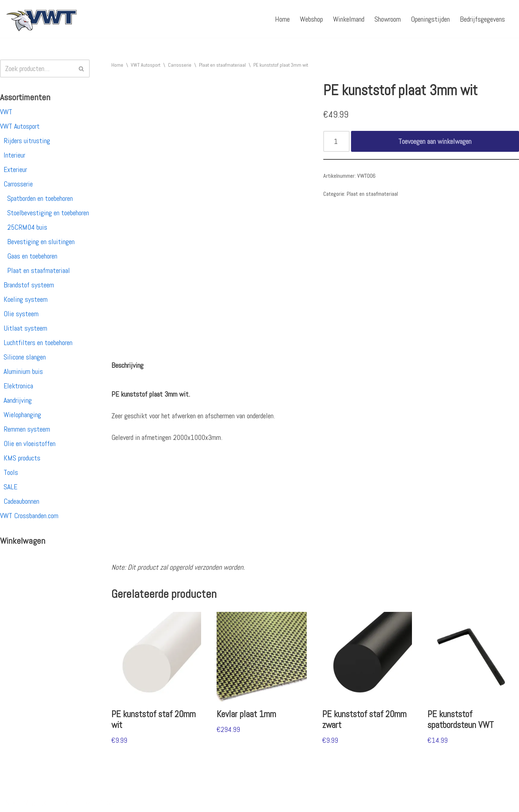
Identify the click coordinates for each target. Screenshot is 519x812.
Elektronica (18, 386)
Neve (12, 802)
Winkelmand (349, 19)
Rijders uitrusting (27, 141)
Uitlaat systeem (25, 328)
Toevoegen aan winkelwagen (435, 141)
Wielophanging (22, 415)
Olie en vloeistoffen (30, 443)
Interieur (14, 155)
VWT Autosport (20, 126)
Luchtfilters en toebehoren (38, 343)
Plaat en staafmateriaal (39, 270)
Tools (11, 472)
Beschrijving (127, 365)
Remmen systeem (27, 429)
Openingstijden (430, 19)
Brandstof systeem (29, 285)
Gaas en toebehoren (32, 256)
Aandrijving (18, 400)
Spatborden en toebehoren (40, 198)
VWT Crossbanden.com (29, 516)
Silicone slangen (25, 357)
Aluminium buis (23, 371)
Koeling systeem (26, 299)
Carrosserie (18, 184)
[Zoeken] (37, 69)
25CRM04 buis (27, 227)
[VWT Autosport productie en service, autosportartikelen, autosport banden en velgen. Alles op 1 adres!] (41, 19)
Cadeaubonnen (21, 501)
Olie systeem (21, 314)
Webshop (311, 19)
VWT (6, 112)
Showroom (388, 19)
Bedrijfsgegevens (482, 19)
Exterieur (15, 169)
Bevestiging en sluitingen (41, 242)
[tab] (127, 365)
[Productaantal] (336, 141)
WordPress (99, 802)
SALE (10, 487)
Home (282, 19)
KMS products (22, 458)
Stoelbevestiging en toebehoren (48, 213)
